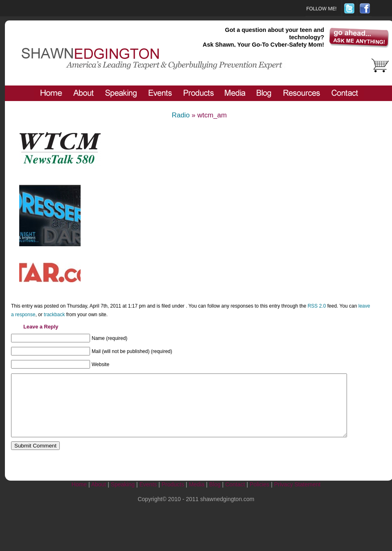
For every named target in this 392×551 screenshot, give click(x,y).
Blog (215, 497)
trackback (54, 315)
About (99, 497)
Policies (259, 497)
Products (173, 497)
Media (196, 497)
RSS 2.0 (317, 306)
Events (148, 497)
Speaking (123, 497)
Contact (235, 497)
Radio (181, 115)
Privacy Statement (297, 497)
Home (79, 497)
